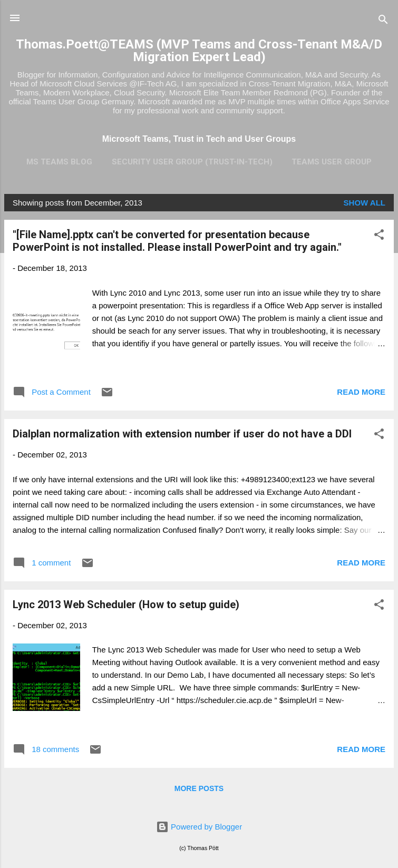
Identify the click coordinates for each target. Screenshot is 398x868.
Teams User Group (332, 162)
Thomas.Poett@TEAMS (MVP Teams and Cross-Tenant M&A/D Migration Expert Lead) (199, 51)
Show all (365, 203)
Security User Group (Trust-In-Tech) (192, 162)
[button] (379, 236)
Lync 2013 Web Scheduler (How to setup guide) (126, 604)
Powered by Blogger (199, 827)
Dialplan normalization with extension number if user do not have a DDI (182, 434)
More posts (199, 788)
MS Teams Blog (59, 162)
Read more (361, 392)
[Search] (383, 21)
